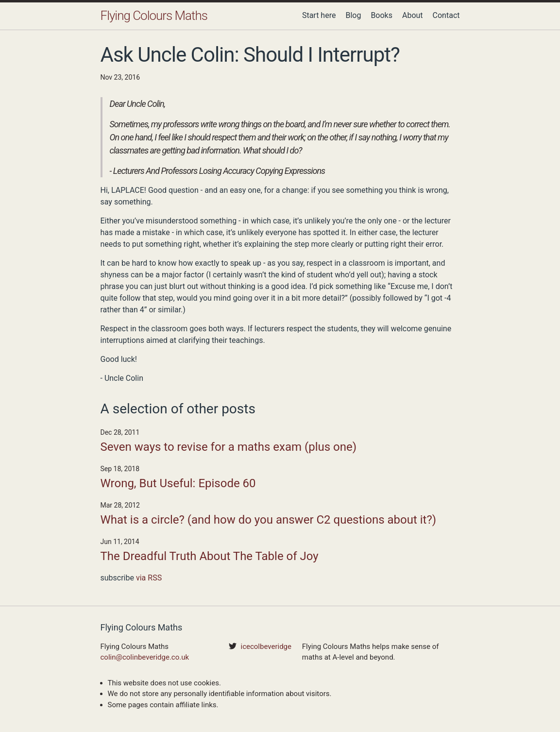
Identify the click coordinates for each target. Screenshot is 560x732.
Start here (319, 15)
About (413, 15)
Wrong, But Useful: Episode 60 (178, 483)
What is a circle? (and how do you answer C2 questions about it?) (269, 520)
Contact (446, 15)
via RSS (149, 578)
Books (382, 15)
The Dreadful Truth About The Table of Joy (210, 556)
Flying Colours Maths (154, 16)
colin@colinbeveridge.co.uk (145, 657)
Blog (353, 15)
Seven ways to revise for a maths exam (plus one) (229, 447)
